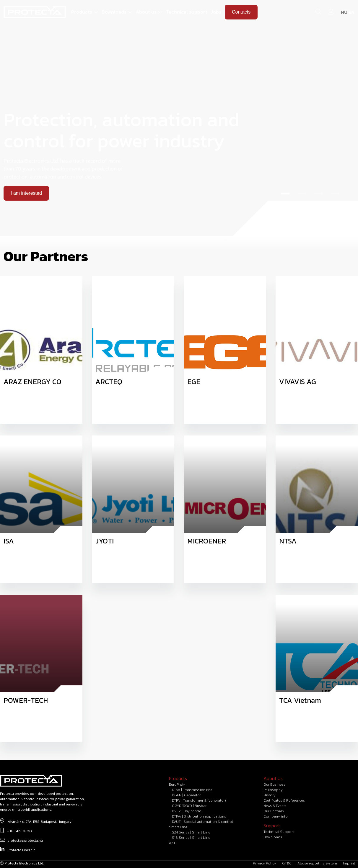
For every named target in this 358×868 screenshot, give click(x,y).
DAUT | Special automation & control (202, 822)
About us (146, 12)
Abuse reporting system (317, 863)
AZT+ (173, 843)
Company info (276, 816)
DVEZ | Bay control (187, 811)
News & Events (275, 806)
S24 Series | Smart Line (191, 832)
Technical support (187, 12)
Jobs (216, 12)
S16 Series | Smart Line (191, 838)
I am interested (26, 193)
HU (344, 12)
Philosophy (273, 790)
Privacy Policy (265, 863)
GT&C (287, 863)
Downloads (114, 12)
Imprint (349, 863)
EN (352, 12)
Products (82, 12)
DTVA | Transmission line (192, 790)
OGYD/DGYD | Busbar (189, 806)
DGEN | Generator (186, 795)
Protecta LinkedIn (18, 849)
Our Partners (274, 811)
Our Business (274, 785)
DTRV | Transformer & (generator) (199, 800)
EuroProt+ (177, 785)
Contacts (241, 12)
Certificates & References (284, 800)
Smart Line (178, 827)
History (270, 795)
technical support (279, 832)
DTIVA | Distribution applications (199, 816)
